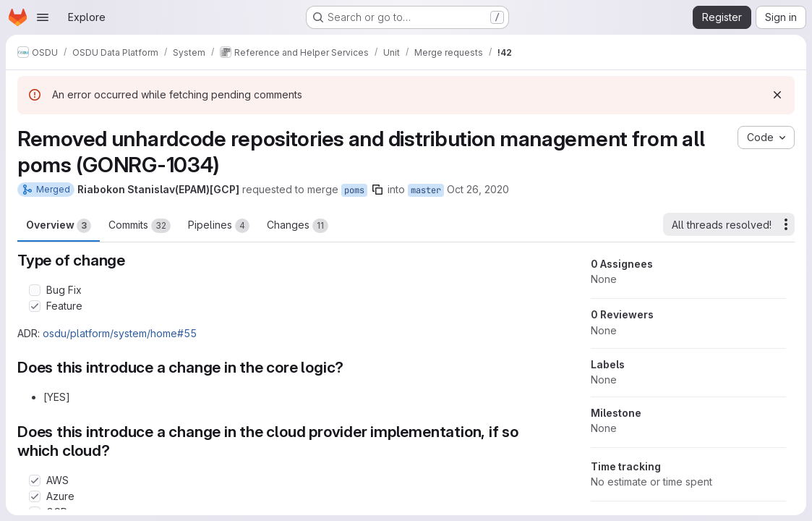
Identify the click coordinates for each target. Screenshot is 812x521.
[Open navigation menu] (43, 17)
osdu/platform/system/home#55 (120, 333)
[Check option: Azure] (35, 496)
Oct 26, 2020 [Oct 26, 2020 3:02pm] (478, 189)
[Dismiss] (777, 95)
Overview (59, 226)
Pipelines (219, 226)
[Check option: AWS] (35, 480)
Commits (140, 226)
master (426, 190)
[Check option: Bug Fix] (35, 290)
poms (354, 190)
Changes (298, 226)
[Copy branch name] (377, 190)
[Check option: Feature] (35, 306)
